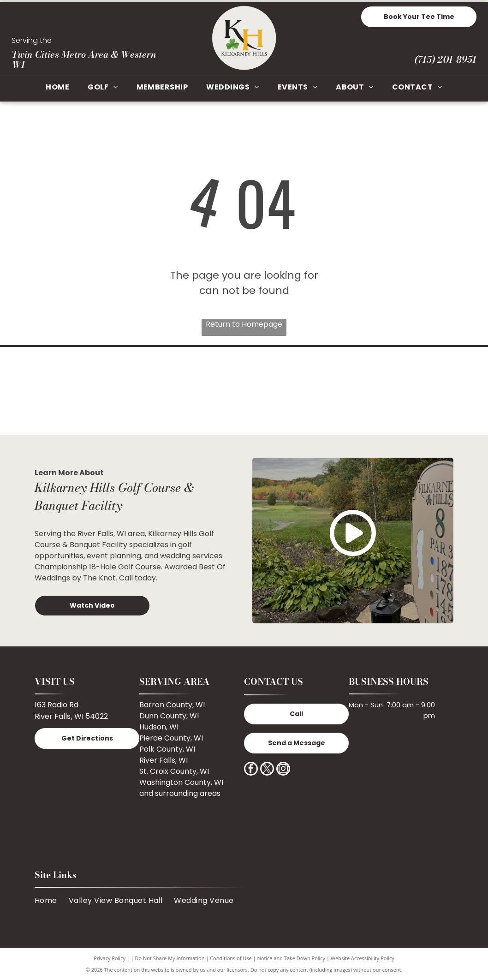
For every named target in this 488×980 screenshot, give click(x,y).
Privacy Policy (110, 958)
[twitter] (267, 770)
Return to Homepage (244, 324)
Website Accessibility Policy (363, 958)
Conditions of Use (231, 958)
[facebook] (251, 770)
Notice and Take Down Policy (292, 958)
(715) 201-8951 (445, 59)
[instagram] (283, 770)
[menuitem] (57, 88)
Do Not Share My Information (170, 958)
